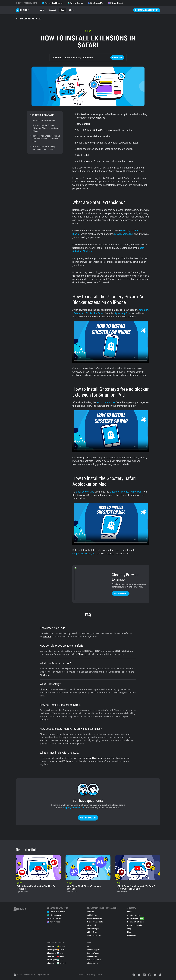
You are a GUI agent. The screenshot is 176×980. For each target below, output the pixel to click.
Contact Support (93, 950)
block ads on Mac (85, 492)
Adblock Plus (92, 915)
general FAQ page (94, 758)
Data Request (92, 956)
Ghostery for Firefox (56, 950)
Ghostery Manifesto (135, 915)
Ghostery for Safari (56, 953)
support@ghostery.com (85, 554)
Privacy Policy (90, 975)
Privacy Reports (135, 919)
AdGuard (91, 912)
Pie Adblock (92, 925)
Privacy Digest (115, 3)
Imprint (100, 975)
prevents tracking (124, 234)
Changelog (131, 935)
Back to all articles (28, 19)
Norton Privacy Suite (95, 922)
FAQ (89, 946)
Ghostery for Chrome (56, 946)
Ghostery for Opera (56, 956)
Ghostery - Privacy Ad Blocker (125, 492)
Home (41, 10)
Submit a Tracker (94, 953)
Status (130, 912)
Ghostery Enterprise (135, 925)
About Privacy (92, 963)
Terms (81, 975)
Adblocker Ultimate (94, 919)
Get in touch (88, 818)
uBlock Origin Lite (94, 935)
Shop (71, 10)
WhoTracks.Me (95, 3)
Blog (62, 10)
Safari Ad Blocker (106, 402)
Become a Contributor (147, 10)
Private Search (75, 3)
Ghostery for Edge (55, 960)
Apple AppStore (123, 313)
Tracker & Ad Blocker (52, 3)
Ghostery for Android (56, 963)
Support (52, 10)
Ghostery (47, 636)
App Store (45, 675)
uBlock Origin (92, 932)
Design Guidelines (94, 960)
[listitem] (38, 875)
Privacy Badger (93, 929)
